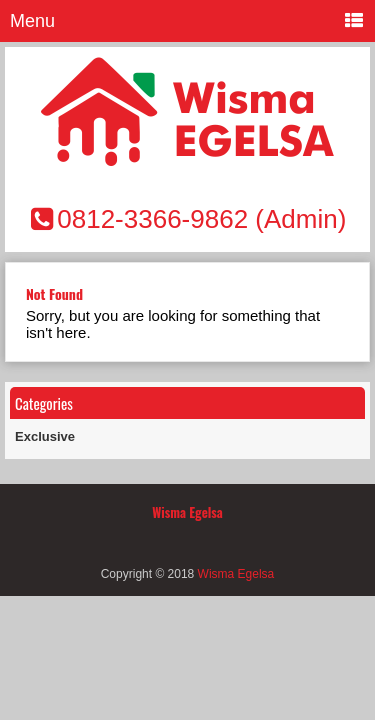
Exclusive (45, 436)
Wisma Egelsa (236, 574)
